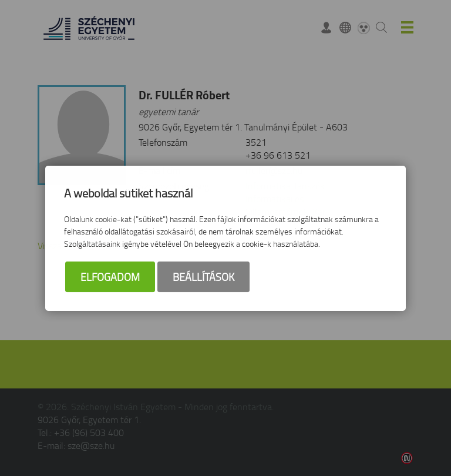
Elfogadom (110, 277)
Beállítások (203, 277)
